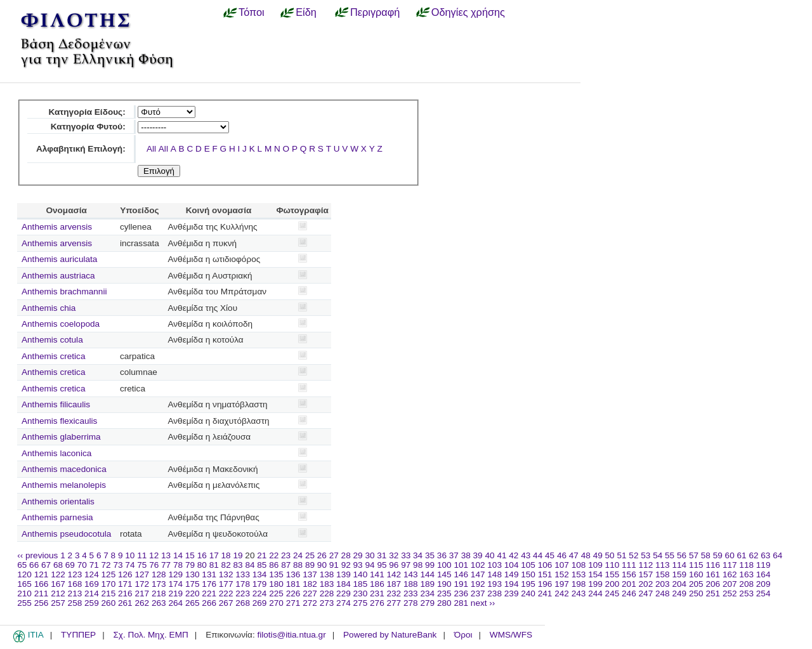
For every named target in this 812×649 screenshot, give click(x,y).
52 (633, 555)
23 (286, 555)
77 (166, 565)
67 (46, 565)
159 (679, 574)
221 (209, 593)
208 (746, 584)
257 (58, 603)
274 (344, 603)
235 (444, 593)
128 (159, 574)
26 (322, 555)
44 (538, 555)
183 (327, 584)
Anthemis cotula (52, 340)
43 (526, 555)
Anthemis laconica (56, 453)
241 (545, 593)
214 (92, 593)
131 (209, 574)
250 (696, 593)
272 (310, 603)
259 (92, 603)
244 (595, 593)
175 (193, 584)
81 (214, 565)
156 (629, 574)
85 (262, 565)
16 (202, 555)
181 (293, 584)
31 (382, 555)
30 (370, 555)
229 (344, 593)
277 (394, 603)
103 (494, 565)
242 (562, 593)
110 (612, 565)
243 (579, 593)
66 (34, 565)
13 (166, 555)
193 (494, 584)
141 (377, 574)
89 (310, 565)
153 (579, 574)
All (151, 149)
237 (478, 593)
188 (411, 584)
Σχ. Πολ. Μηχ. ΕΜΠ (150, 635)
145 (444, 574)
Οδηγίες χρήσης (468, 12)
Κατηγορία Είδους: (87, 112)
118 (746, 565)
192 (478, 584)
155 (612, 574)
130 (193, 574)
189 (427, 584)
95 (382, 565)
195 (528, 584)
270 (276, 603)
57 (694, 555)
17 (214, 555)
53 (645, 555)
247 (646, 593)
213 (75, 593)
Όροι (463, 635)
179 (260, 584)
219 (175, 593)
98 (418, 565)
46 (562, 555)
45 (550, 555)
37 (454, 555)
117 (730, 565)
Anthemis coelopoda (61, 324)
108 (579, 565)
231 (377, 593)
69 (70, 565)
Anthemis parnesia (57, 517)
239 (512, 593)
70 (82, 565)
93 (358, 565)
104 (512, 565)
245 (612, 593)
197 (562, 584)
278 (411, 603)
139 (344, 574)
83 (238, 565)
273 (327, 603)
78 (178, 565)
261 (125, 603)
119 (763, 565)
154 (595, 574)
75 (142, 565)
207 (730, 584)
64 (777, 555)
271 (293, 603)
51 (621, 555)
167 (58, 584)
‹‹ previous (37, 555)
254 (763, 593)
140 (361, 574)
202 (646, 584)
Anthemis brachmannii (64, 292)
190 (444, 584)
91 (334, 565)
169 (92, 584)
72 (106, 565)
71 (94, 565)
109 (595, 565)
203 (663, 584)
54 (658, 555)
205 (696, 584)
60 (730, 555)
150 (528, 574)
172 (142, 584)
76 (154, 565)
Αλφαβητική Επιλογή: (81, 149)
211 (42, 593)
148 (494, 574)
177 (226, 584)
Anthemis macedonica (64, 469)
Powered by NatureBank (390, 635)
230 (361, 593)
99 (430, 565)
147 (478, 574)
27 (334, 555)
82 (226, 565)
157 (646, 574)
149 (512, 574)
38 (466, 555)
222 (226, 593)
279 (427, 603)
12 (154, 555)
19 (238, 555)
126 (125, 574)
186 (377, 584)
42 (514, 555)
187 (394, 584)
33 (406, 555)
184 (344, 584)
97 (406, 565)
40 (489, 555)
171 (125, 584)
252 (730, 593)
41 (501, 555)
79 (190, 565)
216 (125, 593)
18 (226, 555)
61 (742, 555)
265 (193, 603)
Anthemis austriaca (58, 276)
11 (142, 555)
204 (679, 584)
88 (298, 565)
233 (411, 593)
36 (442, 555)
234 (427, 593)
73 (118, 565)
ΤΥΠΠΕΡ (78, 635)
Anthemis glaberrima (61, 437)
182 (310, 584)
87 (286, 565)
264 (175, 603)
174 (175, 584)
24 (298, 555)
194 (512, 584)
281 (461, 603)
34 (418, 555)
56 (682, 555)
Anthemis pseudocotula (66, 534)
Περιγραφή (375, 12)
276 (377, 603)
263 (159, 603)
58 (706, 555)
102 (478, 565)
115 (696, 565)
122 (58, 574)
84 (250, 565)
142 (394, 574)
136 (293, 574)
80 (202, 565)
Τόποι (252, 12)
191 (461, 584)
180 (276, 584)
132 (226, 574)
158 (663, 574)
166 (42, 584)
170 (109, 584)
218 (159, 593)
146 (461, 574)
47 (574, 555)
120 (24, 574)
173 (159, 584)
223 (243, 593)
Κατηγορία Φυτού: (88, 127)
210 (24, 593)
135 (276, 574)
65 (22, 565)
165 (24, 584)
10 (130, 555)
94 (370, 565)
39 (478, 555)
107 (562, 565)
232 (394, 593)
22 (274, 555)
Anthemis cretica (53, 356)
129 (175, 574)
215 (109, 593)
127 (142, 574)
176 (209, 584)
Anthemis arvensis (57, 227)
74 (130, 565)
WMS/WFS (511, 635)
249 (679, 593)
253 (746, 593)
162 (730, 574)
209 (763, 584)
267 (226, 603)
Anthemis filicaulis (56, 404)
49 (598, 555)
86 (274, 565)
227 (310, 593)
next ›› (483, 603)
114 (679, 565)
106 (545, 565)
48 (586, 555)
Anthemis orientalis (58, 501)
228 (327, 593)
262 (142, 603)
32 (394, 555)
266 (209, 603)
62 (753, 555)
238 (494, 593)
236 (461, 593)
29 (358, 555)
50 (610, 555)
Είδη (306, 12)
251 (713, 593)
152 (562, 574)
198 (579, 584)
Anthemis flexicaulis (59, 421)
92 (346, 565)
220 (193, 593)
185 (361, 584)
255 (24, 603)
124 (92, 574)
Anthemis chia (49, 308)
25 (310, 555)
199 (595, 584)
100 (444, 565)
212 (58, 593)
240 (528, 593)
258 (75, 603)
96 (394, 565)
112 (646, 565)
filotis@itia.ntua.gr (291, 635)
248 (663, 593)
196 (545, 584)
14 (178, 555)
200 (612, 584)
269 (260, 603)
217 (142, 593)
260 (109, 603)
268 (243, 603)
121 (42, 574)
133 (243, 574)
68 (58, 565)
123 (75, 574)
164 (763, 574)
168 (75, 584)
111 (629, 565)
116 (713, 565)
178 (243, 584)
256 (42, 603)
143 (411, 574)
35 (430, 555)
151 (545, 574)
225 (276, 593)
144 (427, 574)
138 (327, 574)
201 (629, 584)
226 (293, 593)
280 (444, 603)
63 (765, 555)
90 (322, 565)
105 (528, 565)
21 (262, 555)
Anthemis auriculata (59, 259)
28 (346, 555)
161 (713, 574)
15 (190, 555)
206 (713, 584)
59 (718, 555)
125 (109, 574)
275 (361, 603)
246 (629, 593)
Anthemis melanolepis (64, 485)
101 (461, 565)
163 (746, 574)
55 (670, 555)
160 (696, 574)
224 (260, 593)
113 (663, 565)
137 (310, 574)
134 (260, 574)
